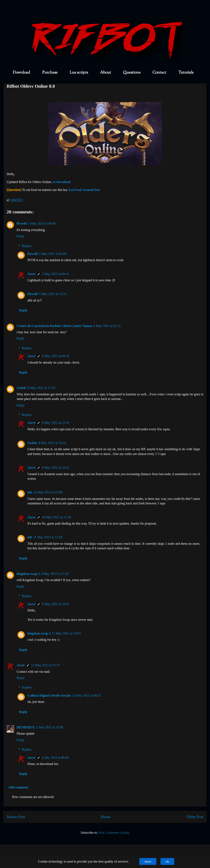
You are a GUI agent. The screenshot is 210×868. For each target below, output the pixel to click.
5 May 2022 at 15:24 (53, 294)
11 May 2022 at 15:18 (48, 537)
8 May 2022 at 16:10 (52, 443)
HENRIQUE (26, 727)
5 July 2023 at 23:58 (50, 727)
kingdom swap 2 (28, 574)
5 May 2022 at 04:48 (42, 223)
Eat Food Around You (84, 190)
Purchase (50, 73)
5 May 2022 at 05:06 (53, 254)
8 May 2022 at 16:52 (56, 468)
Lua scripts (79, 73)
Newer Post (16, 817)
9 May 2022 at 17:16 (55, 574)
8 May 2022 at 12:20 (41, 388)
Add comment (18, 787)
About (106, 73)
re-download (62, 182)
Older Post (195, 817)
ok (167, 861)
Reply (21, 236)
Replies (27, 246)
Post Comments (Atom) (114, 833)
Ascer (31, 274)
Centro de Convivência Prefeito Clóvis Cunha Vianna (54, 326)
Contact (159, 73)
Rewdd (22, 223)
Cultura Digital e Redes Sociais (49, 695)
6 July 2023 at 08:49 (55, 758)
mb (30, 492)
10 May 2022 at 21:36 (56, 517)
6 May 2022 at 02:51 (107, 326)
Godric (22, 388)
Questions (132, 73)
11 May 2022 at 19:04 (66, 633)
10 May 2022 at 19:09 (48, 492)
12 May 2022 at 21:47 (46, 665)
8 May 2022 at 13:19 (56, 423)
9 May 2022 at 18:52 (56, 604)
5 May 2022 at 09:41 (56, 274)
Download (21, 73)
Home (106, 817)
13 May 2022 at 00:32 (87, 695)
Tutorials (186, 73)
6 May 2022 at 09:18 (56, 356)
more (148, 861)
